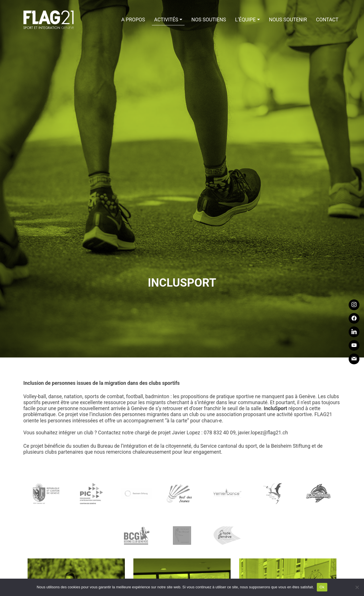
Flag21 (49, 20)
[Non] (357, 587)
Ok (322, 587)
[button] (168, 20)
